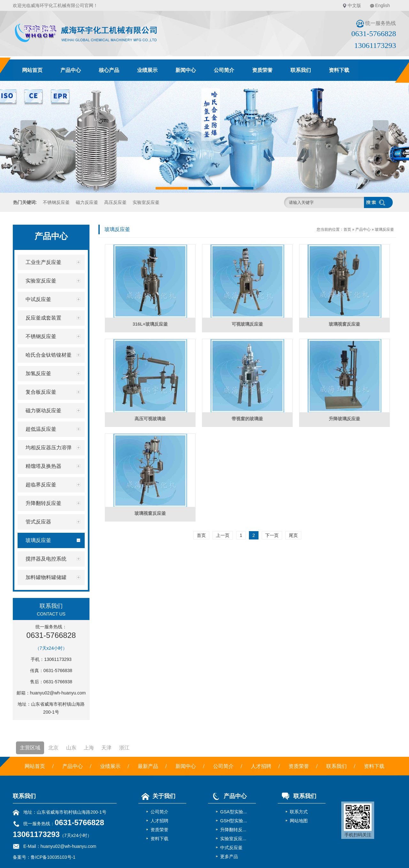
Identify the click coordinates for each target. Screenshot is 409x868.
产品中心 (71, 70)
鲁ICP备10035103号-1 (53, 857)
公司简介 (224, 70)
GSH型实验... (234, 821)
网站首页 (32, 70)
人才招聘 (261, 766)
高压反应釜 (115, 202)
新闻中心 (186, 70)
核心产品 (109, 70)
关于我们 (157, 796)
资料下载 (339, 70)
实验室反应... (233, 839)
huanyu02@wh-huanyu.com (58, 693)
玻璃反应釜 (384, 229)
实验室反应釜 (146, 202)
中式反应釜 (231, 848)
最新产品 (148, 766)
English (382, 5)
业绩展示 (147, 70)
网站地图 (299, 821)
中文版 (354, 5)
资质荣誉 (262, 70)
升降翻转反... (233, 830)
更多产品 (229, 856)
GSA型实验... (233, 812)
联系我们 (301, 70)
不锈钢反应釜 (56, 202)
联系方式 (299, 812)
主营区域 (30, 748)
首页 (347, 229)
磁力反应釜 (87, 202)
